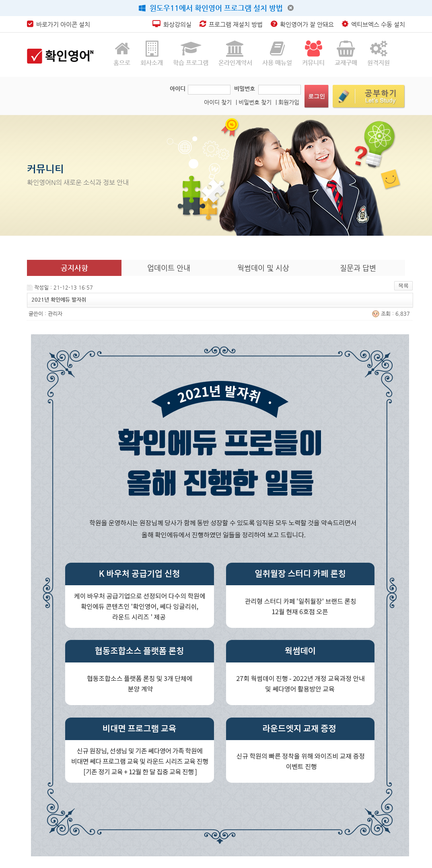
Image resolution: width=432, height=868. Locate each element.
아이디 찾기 (218, 102)
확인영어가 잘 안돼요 (302, 24)
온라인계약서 (235, 53)
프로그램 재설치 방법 (231, 24)
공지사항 (74, 268)
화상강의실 (172, 24)
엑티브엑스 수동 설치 (373, 24)
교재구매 (346, 53)
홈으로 (122, 53)
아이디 (178, 88)
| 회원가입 (287, 102)
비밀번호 (245, 88)
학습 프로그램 (191, 53)
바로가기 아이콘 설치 (59, 24)
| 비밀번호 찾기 (254, 102)
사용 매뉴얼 (277, 53)
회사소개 (152, 53)
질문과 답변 (358, 268)
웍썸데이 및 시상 (263, 268)
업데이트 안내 (169, 268)
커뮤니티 (313, 53)
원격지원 (379, 53)
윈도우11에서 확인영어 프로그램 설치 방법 (211, 8)
